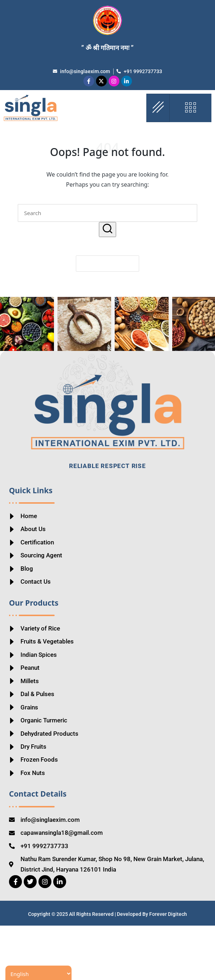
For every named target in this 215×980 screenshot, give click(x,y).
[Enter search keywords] (107, 213)
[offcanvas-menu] (191, 108)
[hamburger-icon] (158, 108)
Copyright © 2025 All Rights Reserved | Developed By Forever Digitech (107, 968)
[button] (107, 229)
